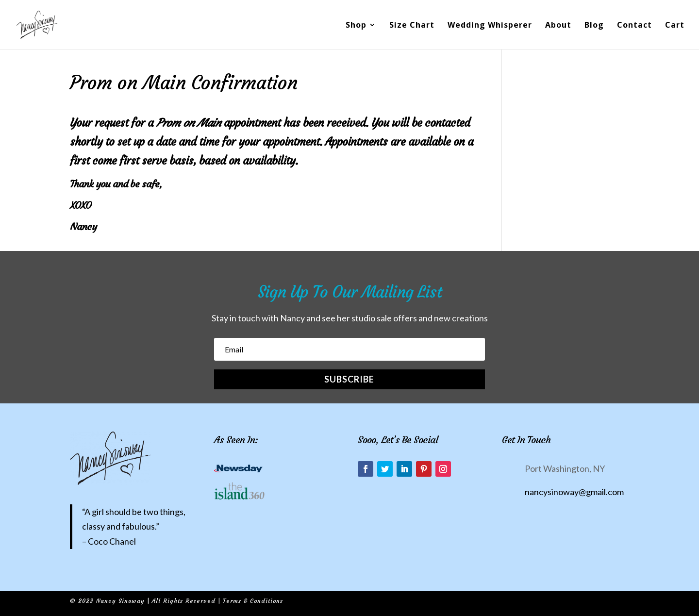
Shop (356, 26)
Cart (675, 26)
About (558, 26)
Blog (594, 26)
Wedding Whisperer (490, 26)
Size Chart (412, 26)
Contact (634, 26)
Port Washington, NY (565, 468)
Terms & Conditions (253, 601)
